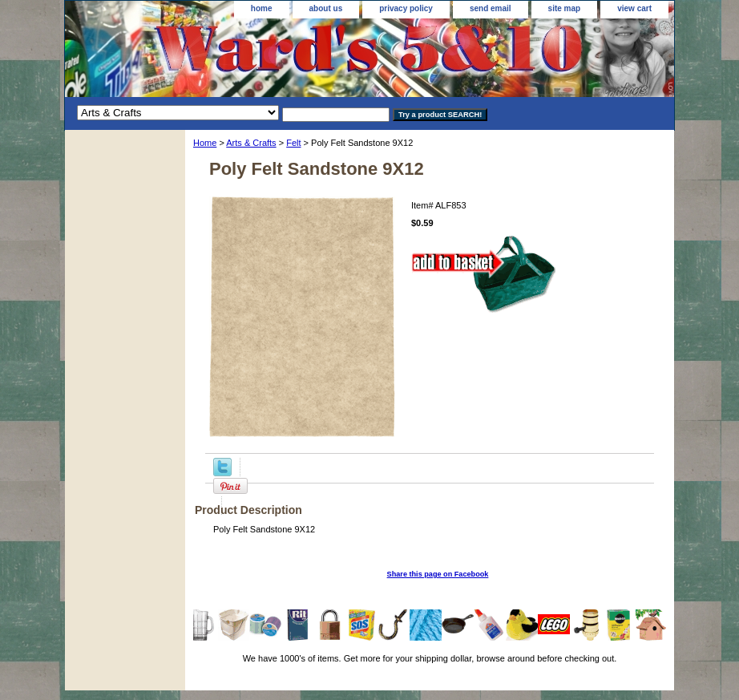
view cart (634, 8)
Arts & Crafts (251, 143)
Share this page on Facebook (438, 574)
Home (205, 143)
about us (326, 8)
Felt (293, 143)
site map (565, 8)
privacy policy (406, 8)
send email (491, 8)
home (262, 8)
